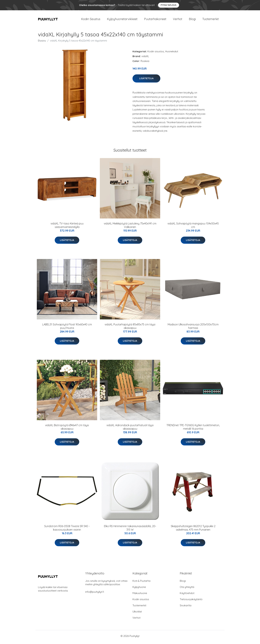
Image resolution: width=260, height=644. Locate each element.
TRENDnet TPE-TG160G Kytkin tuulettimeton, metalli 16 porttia (193, 429)
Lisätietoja (146, 81)
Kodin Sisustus (91, 20)
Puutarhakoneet (155, 20)
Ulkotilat (137, 614)
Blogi (192, 20)
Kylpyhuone (139, 589)
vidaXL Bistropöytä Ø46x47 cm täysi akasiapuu (67, 429)
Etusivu (42, 43)
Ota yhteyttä (187, 589)
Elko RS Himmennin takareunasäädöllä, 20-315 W (130, 530)
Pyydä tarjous (169, 5)
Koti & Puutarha (141, 583)
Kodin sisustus (156, 54)
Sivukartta (186, 608)
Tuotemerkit (211, 20)
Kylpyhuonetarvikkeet (122, 20)
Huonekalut (172, 54)
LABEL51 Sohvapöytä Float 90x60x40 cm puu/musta (67, 328)
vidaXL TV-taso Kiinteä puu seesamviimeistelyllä (67, 228)
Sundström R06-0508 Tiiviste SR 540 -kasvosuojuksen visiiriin (67, 530)
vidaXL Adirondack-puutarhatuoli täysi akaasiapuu (130, 429)
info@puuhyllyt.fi (95, 594)
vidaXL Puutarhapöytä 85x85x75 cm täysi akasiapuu (130, 328)
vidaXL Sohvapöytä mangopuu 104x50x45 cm (193, 228)
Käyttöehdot (187, 595)
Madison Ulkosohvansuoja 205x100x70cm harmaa (193, 328)
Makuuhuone (140, 595)
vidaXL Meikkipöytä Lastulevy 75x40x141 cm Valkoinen (130, 228)
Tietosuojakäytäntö (191, 602)
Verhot (178, 20)
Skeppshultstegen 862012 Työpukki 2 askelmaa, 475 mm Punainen (193, 530)
